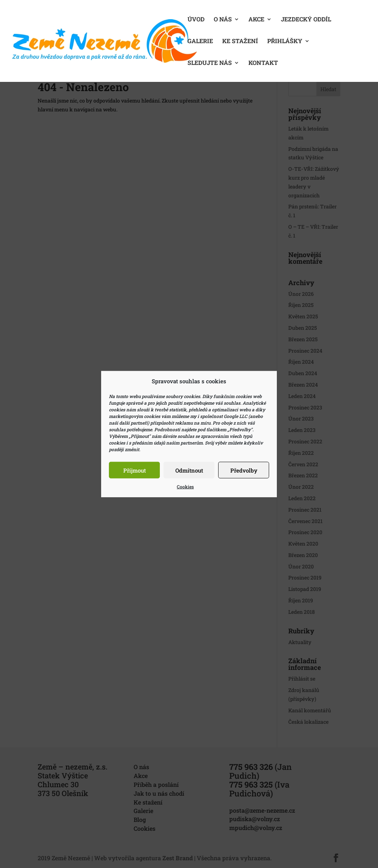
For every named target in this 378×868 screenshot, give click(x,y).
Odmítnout (189, 470)
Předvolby (244, 470)
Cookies (185, 487)
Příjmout (135, 470)
